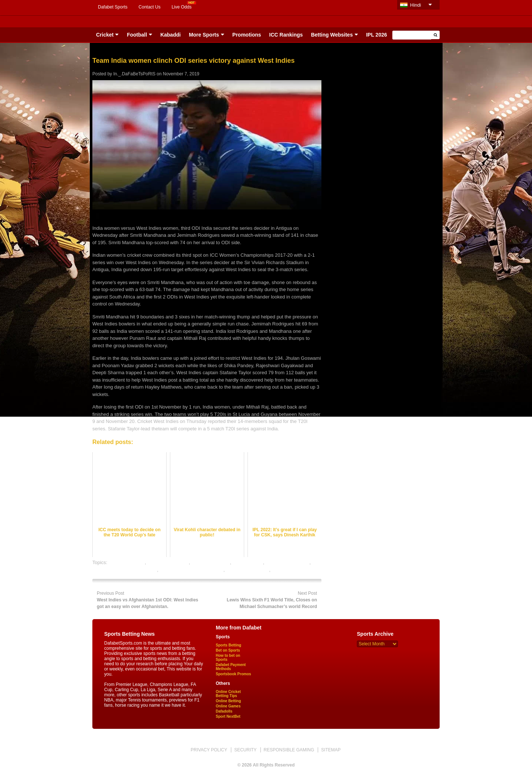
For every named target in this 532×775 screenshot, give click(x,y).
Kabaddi (170, 35)
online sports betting (248, 570)
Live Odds (181, 7)
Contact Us (149, 7)
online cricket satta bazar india (125, 570)
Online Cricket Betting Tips (228, 694)
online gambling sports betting (192, 570)
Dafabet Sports (113, 7)
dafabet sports (248, 562)
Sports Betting (229, 645)
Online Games (228, 706)
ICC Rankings (286, 35)
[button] (435, 35)
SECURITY (245, 750)
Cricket (105, 35)
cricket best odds (127, 562)
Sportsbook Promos (233, 674)
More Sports (204, 35)
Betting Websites (332, 35)
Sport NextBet (228, 716)
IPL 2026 (377, 35)
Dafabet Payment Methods (231, 667)
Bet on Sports (228, 650)
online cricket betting (288, 562)
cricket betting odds (168, 562)
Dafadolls (224, 711)
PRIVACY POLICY (209, 750)
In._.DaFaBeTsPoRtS (134, 74)
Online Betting (228, 701)
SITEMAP (331, 750)
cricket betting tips (211, 562)
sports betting (286, 570)
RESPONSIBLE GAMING (289, 750)
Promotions (247, 35)
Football (137, 35)
